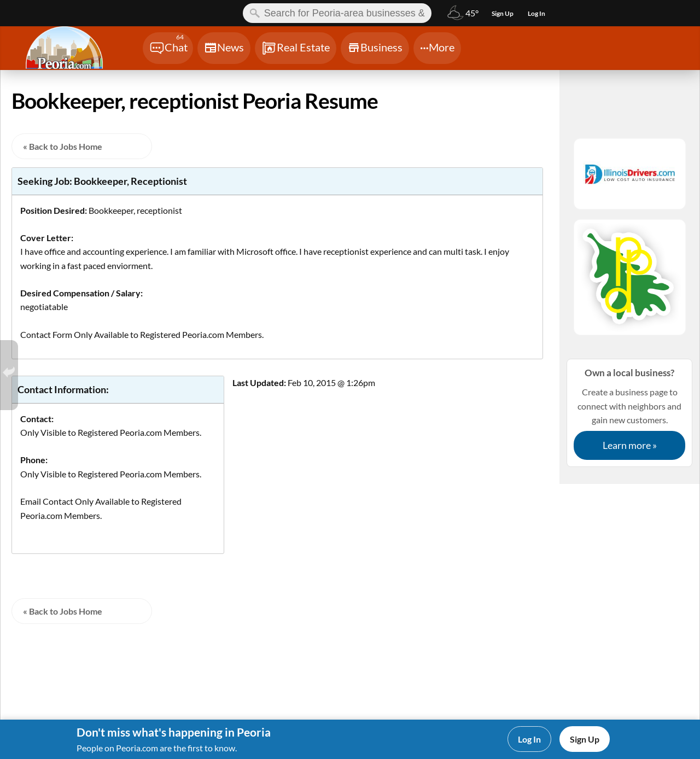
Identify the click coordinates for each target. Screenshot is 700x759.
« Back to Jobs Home (63, 146)
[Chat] (168, 48)
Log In (529, 739)
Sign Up (585, 739)
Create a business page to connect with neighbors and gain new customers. (629, 413)
